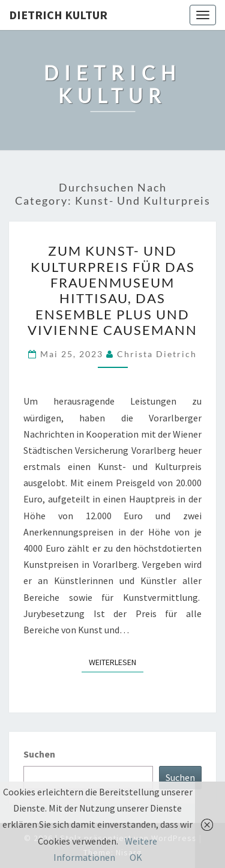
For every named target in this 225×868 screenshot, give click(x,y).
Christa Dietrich (157, 354)
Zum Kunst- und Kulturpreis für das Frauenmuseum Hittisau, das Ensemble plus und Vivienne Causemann (112, 290)
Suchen (39, 754)
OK (136, 857)
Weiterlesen (116, 662)
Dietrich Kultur (58, 15)
